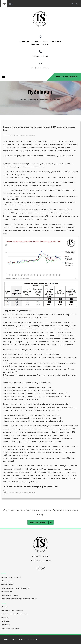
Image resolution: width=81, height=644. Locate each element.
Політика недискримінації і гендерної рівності (19, 599)
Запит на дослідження (66, 77)
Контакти (5, 625)
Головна (22, 100)
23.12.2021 (8, 135)
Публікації (32, 100)
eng (11, 4)
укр (4, 4)
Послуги (5, 607)
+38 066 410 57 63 (40, 56)
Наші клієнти (7, 592)
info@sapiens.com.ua (40, 68)
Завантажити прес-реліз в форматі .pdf (22, 492)
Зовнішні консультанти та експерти (15, 588)
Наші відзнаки (7, 584)
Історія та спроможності (11, 577)
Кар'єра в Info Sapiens (10, 595)
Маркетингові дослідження (12, 610)
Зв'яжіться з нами (41, 523)
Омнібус (5, 617)
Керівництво (6, 581)
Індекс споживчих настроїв (25, 135)
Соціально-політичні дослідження (14, 614)
